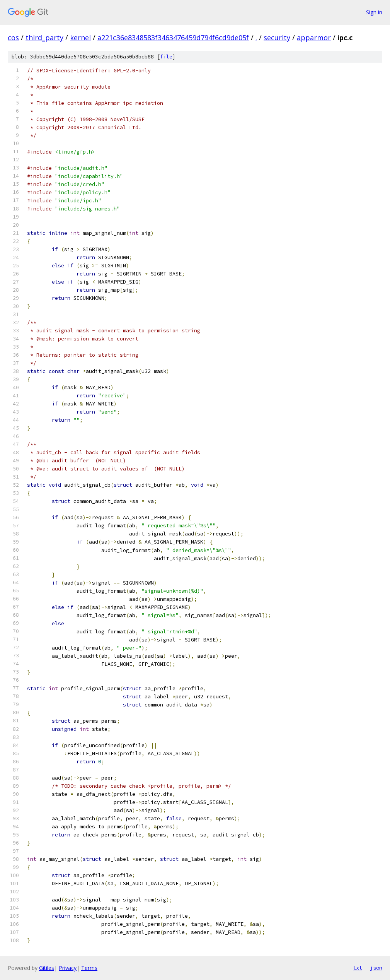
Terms (89, 968)
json (376, 968)
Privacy (68, 968)
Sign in (374, 12)
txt (358, 968)
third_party (44, 38)
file (166, 57)
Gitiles (47, 968)
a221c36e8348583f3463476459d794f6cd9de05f (173, 38)
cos (13, 38)
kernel (80, 38)
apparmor (314, 38)
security (277, 38)
